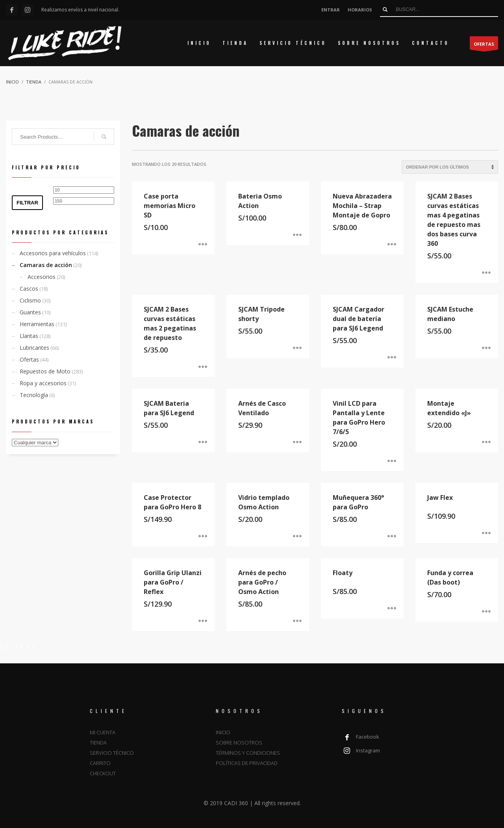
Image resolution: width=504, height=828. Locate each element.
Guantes (30, 312)
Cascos (29, 289)
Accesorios (42, 277)
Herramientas (37, 324)
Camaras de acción (46, 265)
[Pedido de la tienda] (450, 167)
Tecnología (34, 395)
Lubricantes (34, 348)
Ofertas (29, 359)
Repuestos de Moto (45, 371)
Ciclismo (30, 300)
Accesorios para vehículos (53, 253)
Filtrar (27, 203)
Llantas (29, 336)
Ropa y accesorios (43, 383)
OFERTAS (484, 45)
